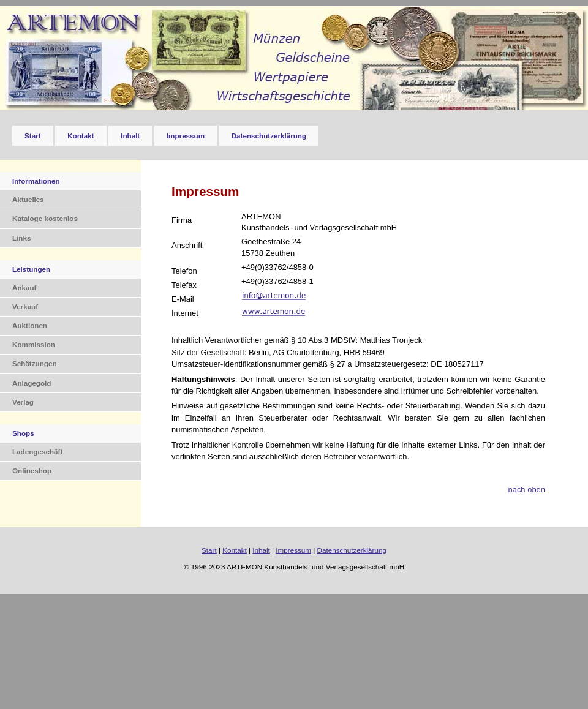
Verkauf (25, 306)
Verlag (23, 402)
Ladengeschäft (37, 452)
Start (33, 136)
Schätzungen (35, 363)
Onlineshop (32, 471)
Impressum (186, 136)
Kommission (34, 344)
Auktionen (30, 325)
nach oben (526, 490)
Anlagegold (32, 383)
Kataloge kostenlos (45, 218)
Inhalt (130, 136)
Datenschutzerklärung (269, 136)
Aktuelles (28, 199)
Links (21, 238)
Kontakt (81, 136)
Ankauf (24, 287)
